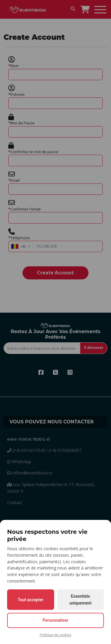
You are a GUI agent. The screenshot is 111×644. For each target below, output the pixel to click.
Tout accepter (30, 600)
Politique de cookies (55, 635)
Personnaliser (55, 620)
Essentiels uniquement (80, 599)
